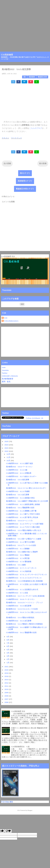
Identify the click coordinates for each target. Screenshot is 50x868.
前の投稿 (43, 163)
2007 (7, 699)
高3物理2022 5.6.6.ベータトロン (19, 467)
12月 (9, 454)
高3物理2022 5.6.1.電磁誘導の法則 (20, 508)
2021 (7, 667)
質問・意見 (6, 382)
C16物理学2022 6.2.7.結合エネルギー (21, 476)
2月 (8, 659)
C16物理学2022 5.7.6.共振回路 (19, 571)
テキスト (5, 138)
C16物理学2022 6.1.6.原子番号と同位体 (22, 517)
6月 (8, 646)
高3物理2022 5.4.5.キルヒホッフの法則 (22, 609)
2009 (7, 693)
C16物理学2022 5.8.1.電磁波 (18, 555)
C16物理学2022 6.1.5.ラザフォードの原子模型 (25, 524)
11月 (9, 457)
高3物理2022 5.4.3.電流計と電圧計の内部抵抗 (24, 624)
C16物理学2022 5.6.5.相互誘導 (19, 606)
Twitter (5, 373)
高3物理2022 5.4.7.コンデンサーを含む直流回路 (25, 596)
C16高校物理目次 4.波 (20, 747)
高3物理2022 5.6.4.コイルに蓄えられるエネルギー (26, 488)
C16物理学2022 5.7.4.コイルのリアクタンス (24, 578)
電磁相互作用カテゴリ (25, 189)
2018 (7, 676)
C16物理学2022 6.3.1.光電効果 (19, 473)
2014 (7, 680)
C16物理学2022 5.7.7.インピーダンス (21, 568)
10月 (9, 461)
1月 (8, 663)
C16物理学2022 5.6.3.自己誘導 (19, 621)
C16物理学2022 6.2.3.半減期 (18, 491)
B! (24, 82)
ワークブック (16, 138)
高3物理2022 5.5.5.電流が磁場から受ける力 (24, 530)
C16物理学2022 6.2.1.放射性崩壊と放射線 (23, 504)
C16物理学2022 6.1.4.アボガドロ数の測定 (23, 527)
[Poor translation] (8, 831)
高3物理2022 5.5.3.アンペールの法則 (21, 545)
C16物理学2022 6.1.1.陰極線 (18, 549)
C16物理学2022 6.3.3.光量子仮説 (20, 463)
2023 (7, 448)
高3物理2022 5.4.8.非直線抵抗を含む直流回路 (24, 581)
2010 (7, 689)
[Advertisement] (25, 25)
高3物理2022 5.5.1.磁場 (16, 565)
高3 (25, 77)
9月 (8, 637)
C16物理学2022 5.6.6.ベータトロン (20, 599)
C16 (6, 318)
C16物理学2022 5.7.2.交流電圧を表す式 (22, 590)
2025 (7, 441)
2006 (7, 702)
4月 (8, 653)
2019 (7, 673)
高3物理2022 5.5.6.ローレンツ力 (19, 521)
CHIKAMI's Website (10, 376)
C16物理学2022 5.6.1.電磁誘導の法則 (21, 632)
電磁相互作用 (42, 77)
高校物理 (32, 77)
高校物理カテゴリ (25, 181)
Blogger (30, 810)
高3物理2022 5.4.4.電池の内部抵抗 (20, 618)
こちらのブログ (36, 128)
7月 (8, 643)
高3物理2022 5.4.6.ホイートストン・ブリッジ (24, 603)
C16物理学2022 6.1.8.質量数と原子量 (21, 511)
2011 (7, 686)
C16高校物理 (7, 55)
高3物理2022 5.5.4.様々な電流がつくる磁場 (24, 539)
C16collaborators (11, 321)
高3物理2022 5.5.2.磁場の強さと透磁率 (22, 552)
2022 (7, 451)
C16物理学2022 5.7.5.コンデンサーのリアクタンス (26, 575)
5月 (8, 650)
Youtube (5, 370)
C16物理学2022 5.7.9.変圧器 (18, 558)
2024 (7, 445)
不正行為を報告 (7, 802)
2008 (7, 696)
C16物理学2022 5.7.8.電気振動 (19, 562)
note (4, 367)
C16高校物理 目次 (8, 256)
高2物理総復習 (7, 379)
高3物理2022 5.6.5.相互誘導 (18, 480)
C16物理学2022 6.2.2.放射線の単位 (20, 498)
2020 (7, 670)
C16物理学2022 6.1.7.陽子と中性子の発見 (23, 514)
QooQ (29, 818)
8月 (8, 640)
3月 (8, 656)
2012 (7, 683)
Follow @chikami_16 (34, 418)
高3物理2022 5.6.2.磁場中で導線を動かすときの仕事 (27, 501)
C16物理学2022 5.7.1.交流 (17, 593)
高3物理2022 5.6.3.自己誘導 (18, 495)
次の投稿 (7, 163)
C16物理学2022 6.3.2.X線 (17, 470)
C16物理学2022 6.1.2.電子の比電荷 (20, 542)
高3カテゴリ (25, 173)
